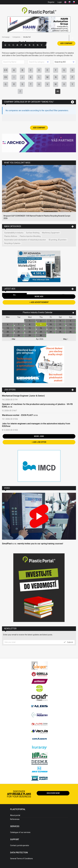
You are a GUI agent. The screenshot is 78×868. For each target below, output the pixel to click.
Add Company (66, 43)
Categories (9, 45)
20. (8, 332)
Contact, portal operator (20, 845)
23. (41, 332)
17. (51, 328)
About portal (15, 815)
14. (19, 328)
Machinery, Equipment (51, 233)
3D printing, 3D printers (57, 240)
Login (60, 2)
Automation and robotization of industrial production (25, 240)
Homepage (6, 37)
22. (30, 332)
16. (41, 328)
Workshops (38, 45)
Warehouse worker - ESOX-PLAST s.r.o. (20, 415)
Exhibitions (34, 45)
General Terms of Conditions (21, 859)
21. (19, 332)
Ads (17, 45)
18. (60, 328)
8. (30, 324)
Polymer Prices (21, 45)
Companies (13, 45)
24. (51, 332)
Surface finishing (33, 233)
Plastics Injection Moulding (30, 236)
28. (19, 335)
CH (6, 77)
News (30, 45)
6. (8, 324)
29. (30, 335)
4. (60, 321)
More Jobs (39, 436)
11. (60, 324)
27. (8, 335)
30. (41, 335)
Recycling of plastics (12, 243)
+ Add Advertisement (39, 302)
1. (30, 321)
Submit (68, 642)
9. (41, 324)
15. (30, 328)
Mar (13, 339)
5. (71, 321)
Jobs (46, 45)
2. (41, 321)
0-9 (6, 70)
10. (51, 324)
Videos (42, 45)
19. (71, 328)
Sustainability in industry (14, 233)
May (66, 339)
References (15, 819)
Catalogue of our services (20, 832)
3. (51, 321)
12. (71, 324)
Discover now (53, 793)
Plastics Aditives (11, 236)
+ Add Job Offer (39, 442)
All (58, 91)
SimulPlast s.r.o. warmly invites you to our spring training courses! (33, 544)
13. (8, 328)
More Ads (39, 296)
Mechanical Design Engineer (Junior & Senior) (23, 396)
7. (19, 324)
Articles (25, 45)
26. (71, 332)
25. (60, 332)
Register (51, 2)
